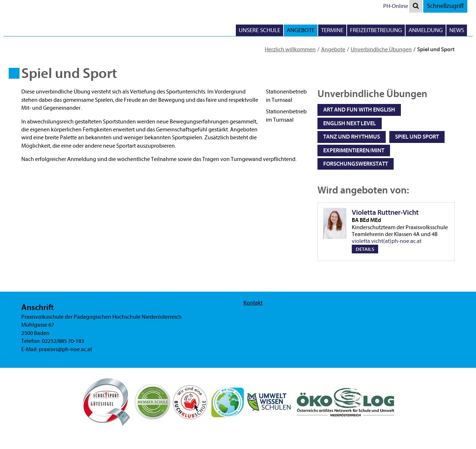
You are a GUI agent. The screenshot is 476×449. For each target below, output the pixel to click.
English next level (350, 123)
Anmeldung (426, 30)
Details (365, 249)
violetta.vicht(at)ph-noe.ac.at (387, 241)
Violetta (400, 216)
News (457, 30)
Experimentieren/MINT (354, 151)
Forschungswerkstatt (356, 164)
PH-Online (396, 6)
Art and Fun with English (359, 110)
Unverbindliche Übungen (381, 49)
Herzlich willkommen (290, 49)
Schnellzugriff (445, 6)
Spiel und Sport (417, 137)
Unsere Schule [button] (259, 30)
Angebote (333, 49)
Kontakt (253, 303)
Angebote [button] (301, 30)
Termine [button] (332, 30)
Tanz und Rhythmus (352, 137)
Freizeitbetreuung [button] (376, 30)
